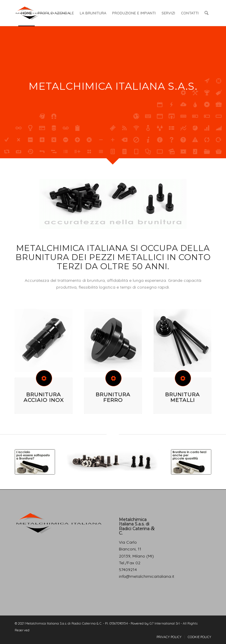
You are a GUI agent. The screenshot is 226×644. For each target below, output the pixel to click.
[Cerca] (206, 13)
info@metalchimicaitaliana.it (147, 576)
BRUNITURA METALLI (182, 397)
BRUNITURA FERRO (113, 397)
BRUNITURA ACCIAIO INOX (44, 397)
